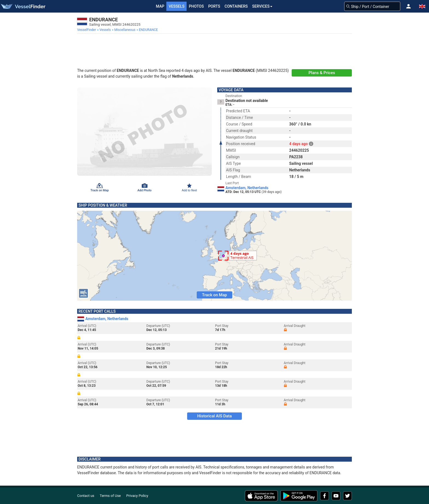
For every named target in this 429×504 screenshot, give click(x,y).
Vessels (176, 6)
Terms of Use (110, 496)
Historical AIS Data (215, 416)
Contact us (86, 496)
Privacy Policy (137, 496)
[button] (408, 6)
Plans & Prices (322, 73)
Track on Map (214, 295)
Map (160, 6)
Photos (196, 6)
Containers (236, 6)
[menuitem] (87, 30)
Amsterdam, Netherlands (247, 188)
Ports (214, 6)
